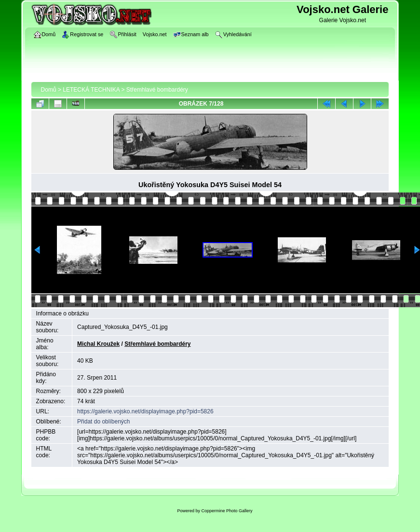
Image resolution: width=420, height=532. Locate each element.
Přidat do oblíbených (103, 422)
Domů (49, 90)
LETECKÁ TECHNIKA (91, 90)
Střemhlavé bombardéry (157, 90)
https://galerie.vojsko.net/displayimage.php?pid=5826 (145, 411)
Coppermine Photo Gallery (227, 511)
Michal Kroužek (98, 344)
